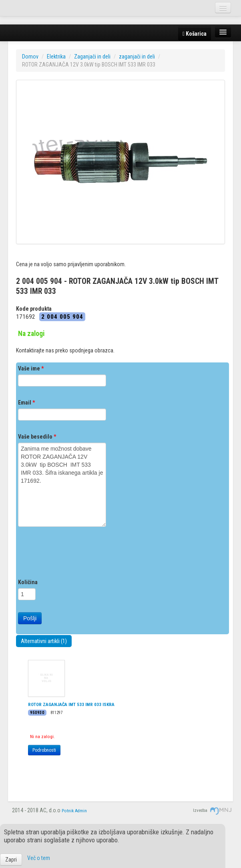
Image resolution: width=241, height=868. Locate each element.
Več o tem (39, 858)
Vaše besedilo (37, 437)
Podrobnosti (44, 750)
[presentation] (79, 554)
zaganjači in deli (137, 57)
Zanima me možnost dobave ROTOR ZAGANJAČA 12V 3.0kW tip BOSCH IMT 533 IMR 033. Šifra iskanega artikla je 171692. (62, 485)
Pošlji (30, 618)
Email (26, 403)
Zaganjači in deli (92, 57)
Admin (81, 811)
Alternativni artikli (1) (44, 641)
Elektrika (56, 57)
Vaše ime (31, 368)
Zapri (11, 860)
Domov (30, 57)
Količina (28, 582)
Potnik (68, 811)
